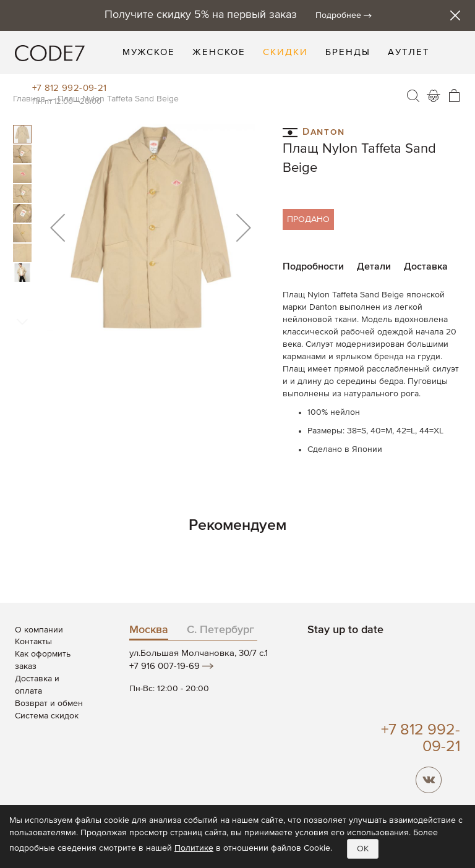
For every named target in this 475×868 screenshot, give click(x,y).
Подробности (313, 267)
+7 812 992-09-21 (70, 88)
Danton (314, 131)
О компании (39, 630)
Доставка (426, 267)
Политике (194, 848)
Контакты (33, 642)
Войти (434, 96)
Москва (149, 630)
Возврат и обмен (49, 704)
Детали (374, 267)
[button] (58, 227)
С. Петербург (220, 630)
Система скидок (47, 716)
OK (363, 849)
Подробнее (338, 15)
